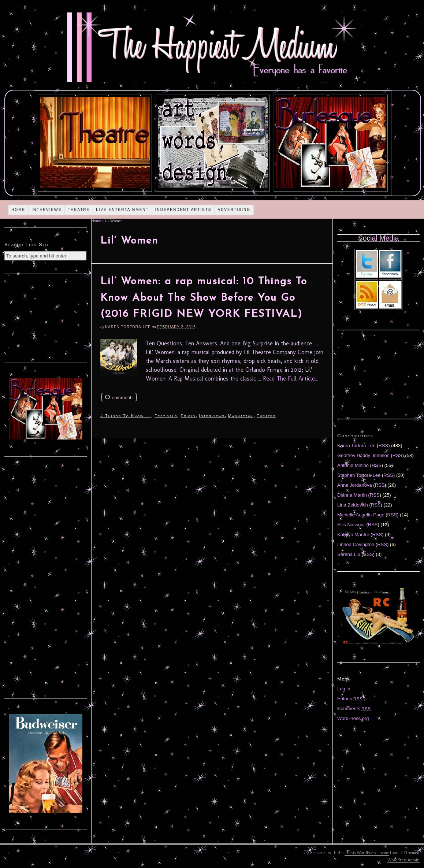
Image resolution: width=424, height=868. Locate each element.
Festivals (166, 416)
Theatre (79, 210)
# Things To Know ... (126, 416)
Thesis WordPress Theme (367, 853)
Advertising (234, 210)
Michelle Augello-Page (361, 515)
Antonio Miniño (353, 465)
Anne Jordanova (355, 485)
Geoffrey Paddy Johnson (363, 455)
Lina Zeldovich (353, 505)
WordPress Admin (403, 860)
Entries (350, 699)
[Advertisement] (46, 318)
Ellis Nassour (351, 525)
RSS (384, 446)
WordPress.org (353, 718)
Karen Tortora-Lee (128, 327)
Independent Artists (183, 210)
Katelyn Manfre (353, 535)
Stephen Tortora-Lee (359, 475)
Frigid (188, 416)
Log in (344, 689)
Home (18, 210)
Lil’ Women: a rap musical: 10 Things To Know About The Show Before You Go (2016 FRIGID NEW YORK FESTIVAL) (204, 298)
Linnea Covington (356, 544)
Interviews (47, 210)
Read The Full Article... (291, 379)
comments (119, 398)
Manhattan (241, 416)
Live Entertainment (122, 210)
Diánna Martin (352, 495)
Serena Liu (349, 554)
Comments (354, 709)
